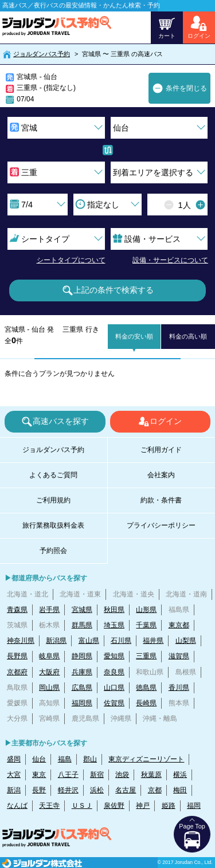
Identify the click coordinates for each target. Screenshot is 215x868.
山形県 (146, 610)
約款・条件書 (161, 500)
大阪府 (49, 672)
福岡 (194, 806)
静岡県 (82, 656)
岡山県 (49, 688)
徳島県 (146, 688)
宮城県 (82, 610)
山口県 (114, 688)
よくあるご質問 (53, 475)
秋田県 (114, 610)
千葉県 (146, 625)
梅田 (180, 790)
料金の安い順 (134, 336)
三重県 (146, 656)
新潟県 (56, 641)
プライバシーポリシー (161, 525)
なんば (17, 806)
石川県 (121, 641)
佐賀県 (114, 703)
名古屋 (126, 790)
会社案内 (161, 475)
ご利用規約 (53, 500)
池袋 (122, 775)
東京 (39, 775)
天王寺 (49, 806)
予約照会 (53, 551)
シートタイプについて (71, 260)
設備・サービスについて (170, 260)
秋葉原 (151, 775)
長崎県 (146, 703)
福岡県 (82, 703)
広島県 (82, 688)
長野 (39, 790)
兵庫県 (82, 672)
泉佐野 (114, 806)
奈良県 (114, 672)
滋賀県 (179, 656)
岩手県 (49, 610)
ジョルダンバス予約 (42, 54)
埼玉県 (114, 625)
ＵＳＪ (82, 806)
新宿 (97, 775)
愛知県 (114, 656)
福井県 (153, 641)
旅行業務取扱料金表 (53, 525)
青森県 (17, 610)
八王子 (68, 775)
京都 (155, 790)
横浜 (180, 775)
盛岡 (14, 759)
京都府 (17, 672)
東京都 (179, 625)
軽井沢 (68, 790)
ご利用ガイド (161, 450)
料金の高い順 (188, 336)
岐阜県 (49, 656)
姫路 (169, 806)
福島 (65, 759)
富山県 (89, 641)
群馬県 (82, 625)
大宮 (14, 775)
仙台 (39, 759)
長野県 (17, 656)
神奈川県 (21, 641)
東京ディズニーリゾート (146, 759)
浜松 (97, 790)
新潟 (14, 790)
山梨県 (186, 641)
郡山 (90, 759)
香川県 (179, 688)
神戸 (143, 806)
